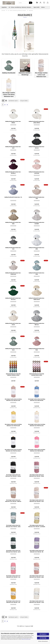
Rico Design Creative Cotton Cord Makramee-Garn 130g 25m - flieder (37, 475)
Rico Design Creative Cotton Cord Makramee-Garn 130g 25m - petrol (13, 551)
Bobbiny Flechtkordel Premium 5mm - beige (13, 223)
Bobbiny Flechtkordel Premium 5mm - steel (13, 248)
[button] (37, 3)
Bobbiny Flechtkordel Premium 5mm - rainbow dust (13, 273)
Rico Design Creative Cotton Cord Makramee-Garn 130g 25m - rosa (13, 576)
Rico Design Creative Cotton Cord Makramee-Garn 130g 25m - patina (13, 526)
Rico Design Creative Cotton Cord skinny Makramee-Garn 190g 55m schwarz (13, 450)
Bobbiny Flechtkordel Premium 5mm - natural (13, 324)
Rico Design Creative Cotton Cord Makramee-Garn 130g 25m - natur (37, 501)
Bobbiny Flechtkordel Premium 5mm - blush (37, 349)
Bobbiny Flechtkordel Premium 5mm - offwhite (13, 122)
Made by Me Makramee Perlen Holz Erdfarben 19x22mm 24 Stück (13, 374)
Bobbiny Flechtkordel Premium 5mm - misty (37, 273)
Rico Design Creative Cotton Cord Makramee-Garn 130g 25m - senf (13, 602)
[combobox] (13, 101)
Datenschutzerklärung (26, 639)
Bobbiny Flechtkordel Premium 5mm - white (37, 248)
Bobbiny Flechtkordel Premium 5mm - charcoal (37, 147)
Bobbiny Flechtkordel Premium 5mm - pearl (13, 147)
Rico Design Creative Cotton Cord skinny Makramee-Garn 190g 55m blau (37, 400)
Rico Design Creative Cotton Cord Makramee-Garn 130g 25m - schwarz (13, 475)
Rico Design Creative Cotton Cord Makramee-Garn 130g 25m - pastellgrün (37, 526)
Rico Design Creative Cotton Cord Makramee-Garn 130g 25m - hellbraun (13, 501)
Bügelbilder (4, 7)
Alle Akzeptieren (43, 634)
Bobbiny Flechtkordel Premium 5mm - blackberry (13, 173)
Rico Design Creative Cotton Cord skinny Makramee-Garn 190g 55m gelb (13, 425)
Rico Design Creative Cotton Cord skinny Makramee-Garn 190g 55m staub (13, 400)
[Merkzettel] (44, 3)
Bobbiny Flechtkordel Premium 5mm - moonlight (37, 223)
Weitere (43, 7)
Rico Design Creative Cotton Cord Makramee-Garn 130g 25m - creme (37, 602)
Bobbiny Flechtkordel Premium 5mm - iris (13, 197)
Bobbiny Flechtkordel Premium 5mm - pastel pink (37, 173)
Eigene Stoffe (36, 7)
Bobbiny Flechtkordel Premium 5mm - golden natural (37, 299)
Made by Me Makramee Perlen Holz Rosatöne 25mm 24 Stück (37, 374)
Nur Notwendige (43, 638)
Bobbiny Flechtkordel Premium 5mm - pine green (13, 299)
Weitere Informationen (43, 641)
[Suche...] (31, 3)
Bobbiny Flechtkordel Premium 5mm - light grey (37, 324)
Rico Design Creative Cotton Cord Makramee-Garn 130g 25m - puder (37, 576)
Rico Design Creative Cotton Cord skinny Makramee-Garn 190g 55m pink (37, 450)
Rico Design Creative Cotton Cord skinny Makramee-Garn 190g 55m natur (37, 425)
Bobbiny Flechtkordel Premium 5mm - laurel (13, 349)
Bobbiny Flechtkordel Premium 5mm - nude (37, 198)
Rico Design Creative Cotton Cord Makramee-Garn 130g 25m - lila (37, 551)
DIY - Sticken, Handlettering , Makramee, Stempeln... (20, 7)
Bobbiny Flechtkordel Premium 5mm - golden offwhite (37, 122)
